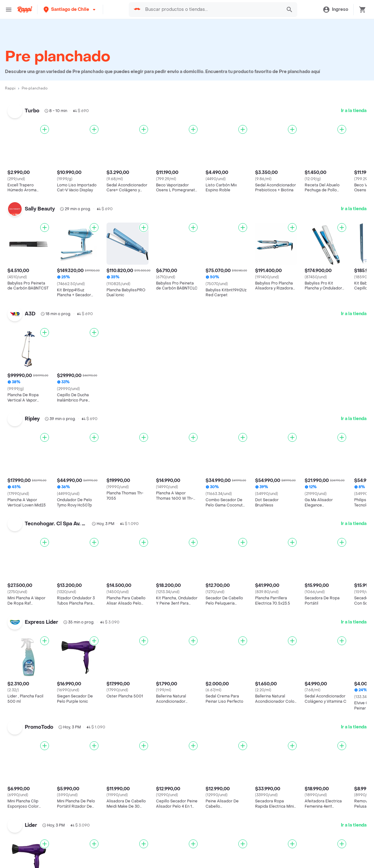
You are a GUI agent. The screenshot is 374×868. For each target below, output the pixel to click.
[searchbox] (211, 10)
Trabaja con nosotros (151, 820)
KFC (17, 617)
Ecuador (138, 635)
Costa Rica (141, 626)
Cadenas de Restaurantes (40, 590)
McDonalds (24, 671)
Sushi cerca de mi (265, 658)
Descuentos (25, 820)
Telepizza (22, 608)
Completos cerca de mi (271, 718)
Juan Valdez (25, 689)
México (137, 644)
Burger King (25, 716)
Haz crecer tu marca (151, 855)
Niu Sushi (22, 698)
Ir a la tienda (354, 111)
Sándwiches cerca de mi (272, 607)
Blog (250, 811)
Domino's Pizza (28, 733)
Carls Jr (21, 751)
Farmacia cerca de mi (36, 854)
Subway (21, 626)
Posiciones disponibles (154, 838)
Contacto (255, 846)
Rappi (10, 88)
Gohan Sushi (26, 778)
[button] (70, 9)
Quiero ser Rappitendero (156, 846)
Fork (17, 707)
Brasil (135, 599)
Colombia (139, 617)
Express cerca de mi (35, 863)
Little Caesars (27, 653)
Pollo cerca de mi (264, 709)
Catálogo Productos (34, 811)
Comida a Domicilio (266, 700)
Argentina (139, 590)
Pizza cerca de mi (264, 649)
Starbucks (23, 662)
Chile (134, 608)
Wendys (21, 742)
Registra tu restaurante (154, 811)
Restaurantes (27, 829)
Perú (134, 653)
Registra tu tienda (148, 829)
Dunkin (20, 680)
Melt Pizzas (24, 644)
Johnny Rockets (29, 635)
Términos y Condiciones (271, 820)
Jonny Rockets (28, 769)
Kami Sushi (24, 725)
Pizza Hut (22, 760)
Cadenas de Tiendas (34, 599)
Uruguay (138, 662)
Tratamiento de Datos (268, 838)
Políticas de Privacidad (270, 829)
